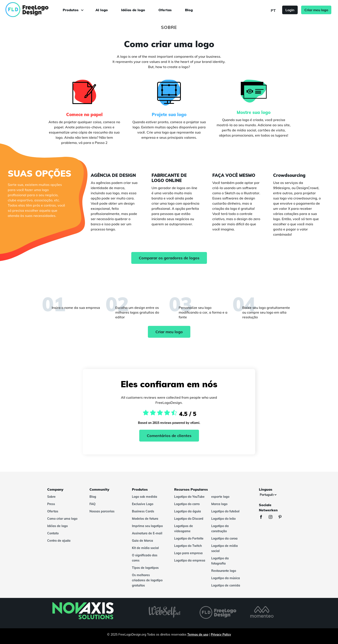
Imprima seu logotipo (147, 526)
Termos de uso (198, 635)
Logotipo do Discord (189, 519)
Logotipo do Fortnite (189, 538)
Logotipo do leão (223, 519)
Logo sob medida (145, 497)
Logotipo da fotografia (220, 561)
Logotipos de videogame (184, 529)
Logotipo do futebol (225, 511)
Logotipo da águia (188, 511)
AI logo (102, 10)
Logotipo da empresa (190, 560)
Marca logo (219, 504)
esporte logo (220, 497)
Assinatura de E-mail (147, 533)
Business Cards (143, 511)
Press (51, 504)
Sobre (51, 497)
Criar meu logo (316, 10)
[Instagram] (273, 517)
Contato (53, 533)
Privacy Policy (221, 635)
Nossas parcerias (102, 511)
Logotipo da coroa (224, 538)
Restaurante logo (224, 571)
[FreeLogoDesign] (38, 10)
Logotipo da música (226, 578)
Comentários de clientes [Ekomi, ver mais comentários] (169, 436)
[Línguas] (268, 495)
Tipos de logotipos (145, 568)
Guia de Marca (142, 541)
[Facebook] (263, 517)
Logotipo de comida (226, 585)
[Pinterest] (282, 517)
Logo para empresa (188, 553)
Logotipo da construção (220, 529)
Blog (189, 10)
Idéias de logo (133, 10)
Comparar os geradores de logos (169, 258)
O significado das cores (145, 558)
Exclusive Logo (143, 504)
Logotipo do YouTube (189, 497)
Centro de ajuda (59, 541)
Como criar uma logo (62, 519)
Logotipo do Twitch (188, 546)
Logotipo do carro (187, 504)
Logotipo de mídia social (225, 548)
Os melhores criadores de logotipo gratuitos (147, 580)
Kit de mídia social (145, 548)
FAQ (92, 504)
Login (290, 10)
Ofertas (165, 10)
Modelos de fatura (145, 519)
